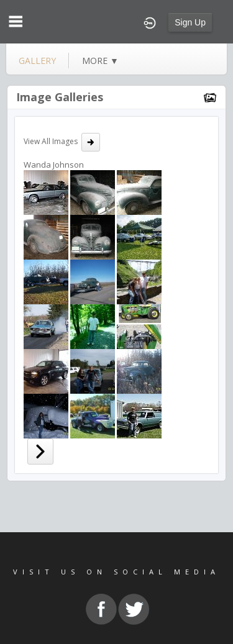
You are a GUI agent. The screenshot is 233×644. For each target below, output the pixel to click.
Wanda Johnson (54, 165)
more (100, 61)
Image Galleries (60, 97)
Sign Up (190, 22)
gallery (37, 61)
